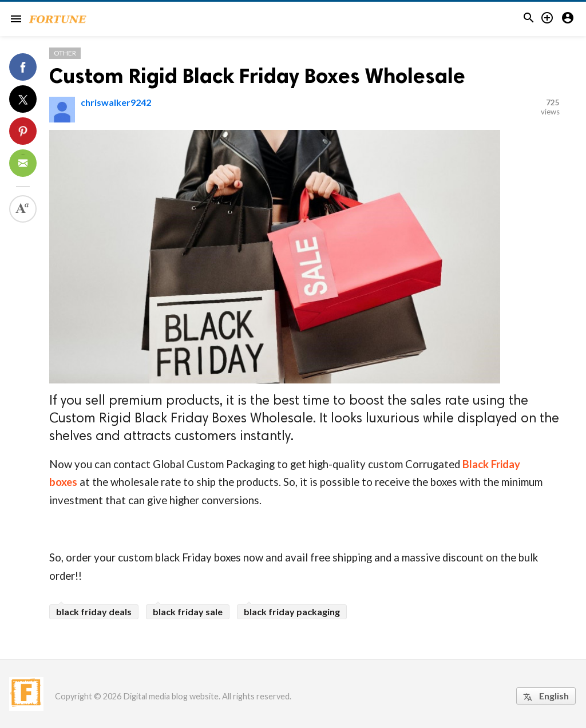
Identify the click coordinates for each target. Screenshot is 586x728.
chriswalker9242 (116, 102)
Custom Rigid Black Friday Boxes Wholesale (257, 76)
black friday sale (188, 612)
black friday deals (94, 612)
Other (65, 53)
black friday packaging (292, 612)
